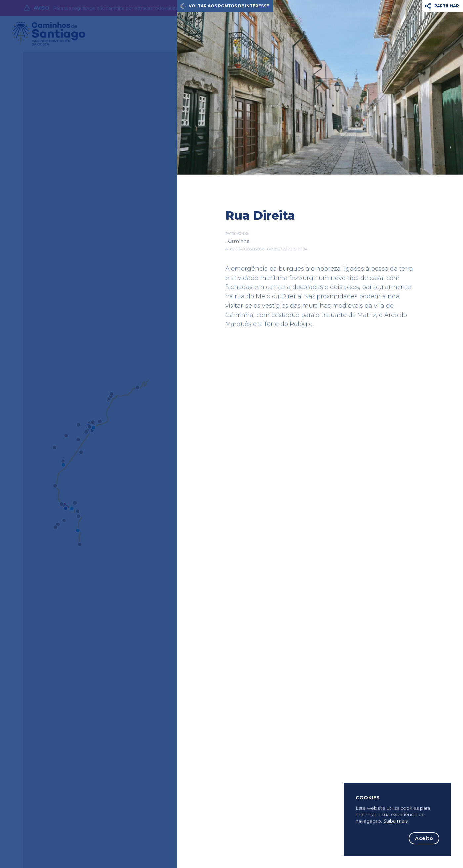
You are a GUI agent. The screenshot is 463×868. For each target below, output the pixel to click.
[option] (320, 87)
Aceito (424, 838)
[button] (443, 6)
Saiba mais (396, 821)
